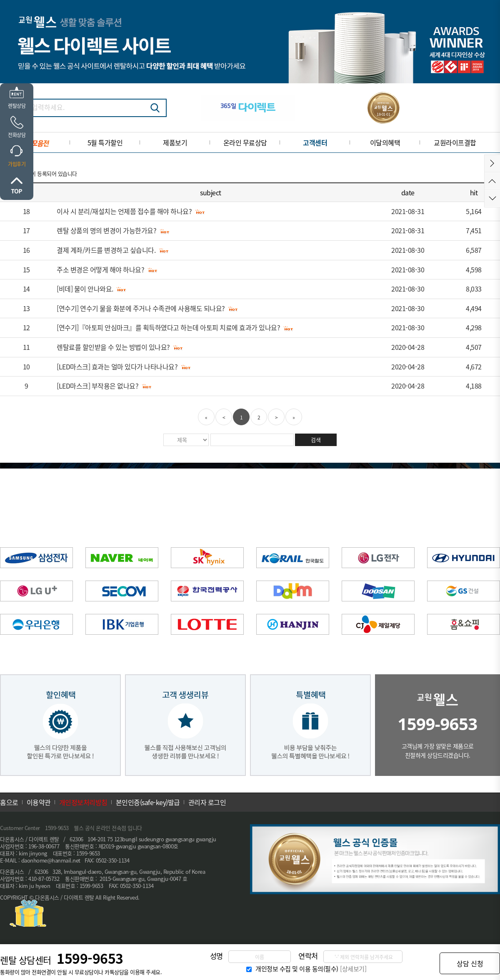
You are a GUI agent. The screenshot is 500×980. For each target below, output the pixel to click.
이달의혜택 (385, 142)
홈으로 (9, 802)
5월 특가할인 (105, 142)
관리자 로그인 (207, 802)
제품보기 (175, 142)
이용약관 (39, 802)
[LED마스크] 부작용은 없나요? (97, 386)
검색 (155, 108)
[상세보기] (353, 969)
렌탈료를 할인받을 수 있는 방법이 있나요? (113, 347)
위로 (17, 185)
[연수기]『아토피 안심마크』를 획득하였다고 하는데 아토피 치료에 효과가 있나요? (168, 327)
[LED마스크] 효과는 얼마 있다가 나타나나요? (117, 367)
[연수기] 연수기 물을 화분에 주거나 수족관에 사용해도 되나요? (141, 308)
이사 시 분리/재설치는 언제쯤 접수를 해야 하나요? (124, 211)
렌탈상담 (17, 106)
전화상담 (17, 135)
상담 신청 (470, 963)
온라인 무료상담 (245, 142)
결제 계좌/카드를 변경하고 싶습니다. (106, 250)
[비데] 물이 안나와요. (85, 289)
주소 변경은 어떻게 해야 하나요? (100, 269)
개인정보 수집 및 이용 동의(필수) (297, 969)
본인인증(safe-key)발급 (148, 802)
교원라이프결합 (455, 142)
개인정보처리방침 (83, 802)
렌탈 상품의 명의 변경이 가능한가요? (106, 230)
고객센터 (315, 142)
